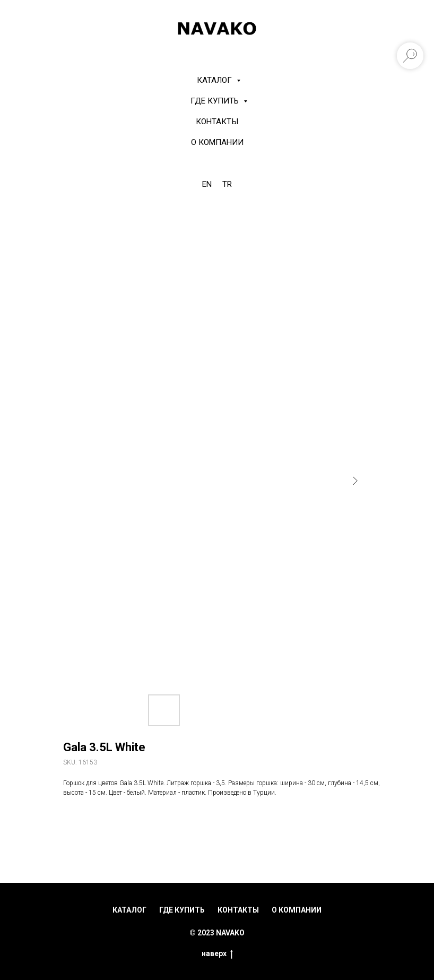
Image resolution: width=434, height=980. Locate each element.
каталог (129, 910)
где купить (182, 910)
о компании (297, 910)
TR (227, 184)
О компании (217, 142)
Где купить (216, 101)
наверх (217, 954)
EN (207, 184)
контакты (238, 910)
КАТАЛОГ (215, 80)
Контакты (217, 122)
